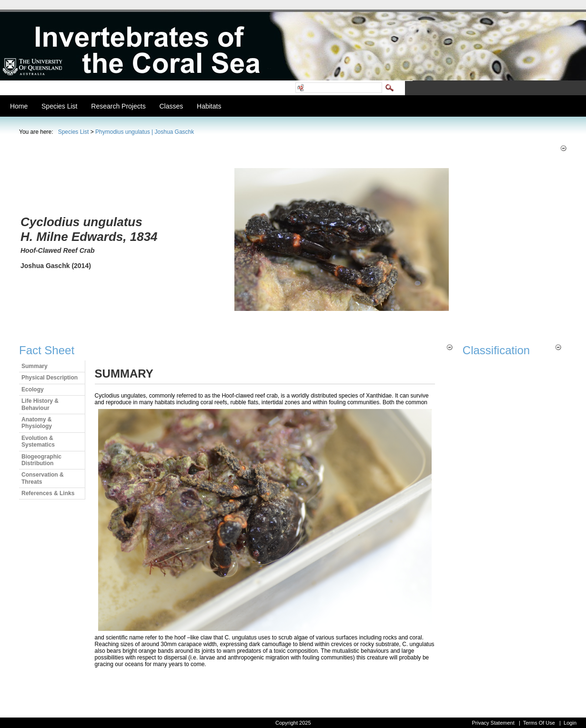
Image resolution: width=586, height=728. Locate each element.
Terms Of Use (539, 723)
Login (570, 723)
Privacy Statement (493, 723)
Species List (74, 132)
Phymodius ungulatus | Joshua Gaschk (145, 132)
